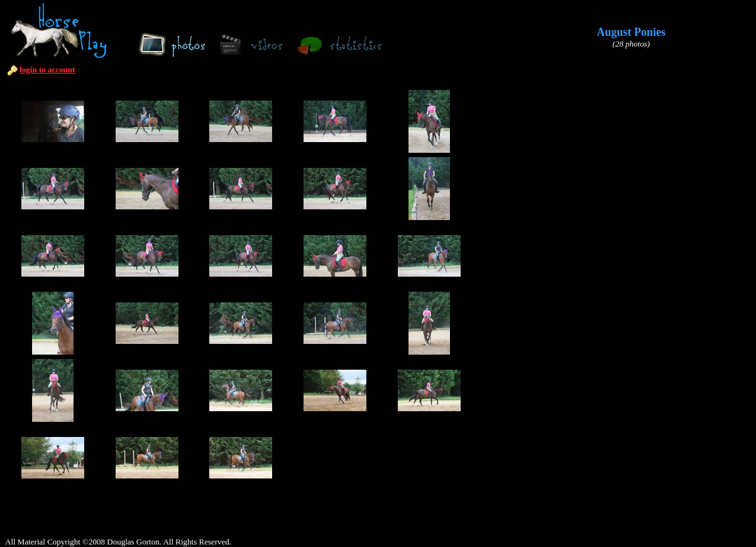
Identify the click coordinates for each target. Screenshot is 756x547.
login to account (47, 69)
